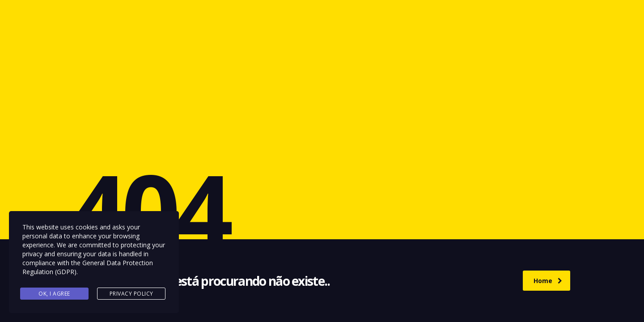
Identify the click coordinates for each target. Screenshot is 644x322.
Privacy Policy (131, 294)
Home (548, 281)
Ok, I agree (54, 294)
